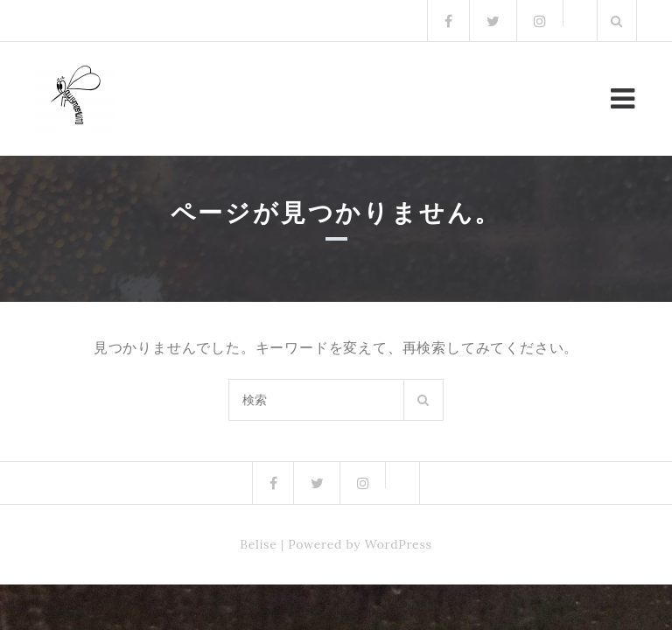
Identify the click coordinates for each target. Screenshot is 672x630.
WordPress (399, 544)
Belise (258, 544)
